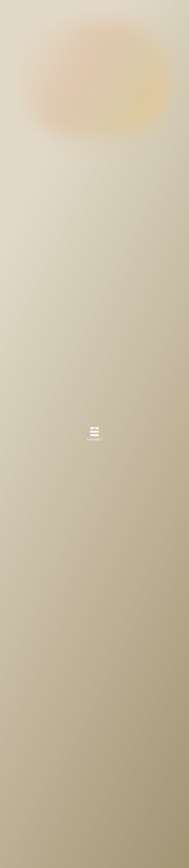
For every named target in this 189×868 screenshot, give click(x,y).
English (155, 6)
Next (125, 811)
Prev (64, 811)
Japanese (169, 6)
